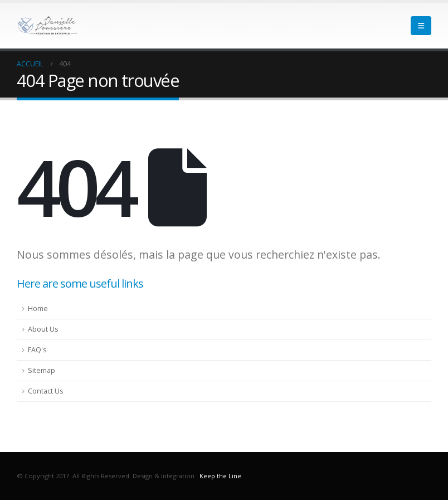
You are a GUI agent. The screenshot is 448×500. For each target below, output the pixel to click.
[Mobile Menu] (421, 26)
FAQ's (37, 350)
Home (38, 309)
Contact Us (46, 391)
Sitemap (42, 370)
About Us (43, 329)
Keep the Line (220, 476)
